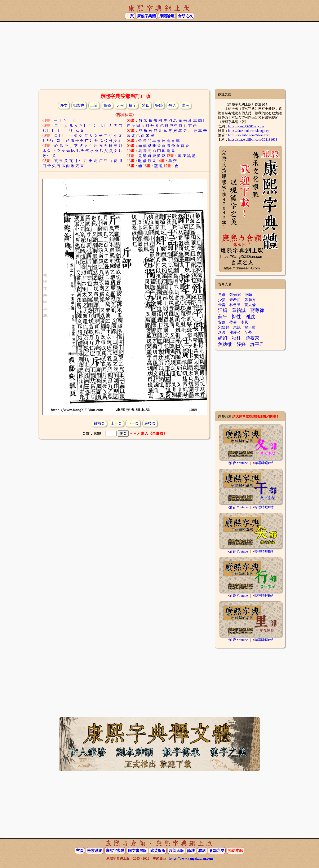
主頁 (130, 16)
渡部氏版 (176, 851)
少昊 (222, 300)
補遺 (172, 105)
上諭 (94, 105)
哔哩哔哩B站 (264, 463)
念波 (222, 332)
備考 (185, 105)
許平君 (257, 344)
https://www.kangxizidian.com (191, 858)
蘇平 (223, 317)
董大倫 (250, 305)
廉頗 (248, 295)
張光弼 (235, 295)
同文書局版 (137, 851)
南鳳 (244, 322)
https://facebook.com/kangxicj (248, 131)
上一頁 (116, 423)
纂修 (107, 105)
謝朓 (250, 317)
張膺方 (250, 300)
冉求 (222, 295)
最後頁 (150, 423)
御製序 (79, 105)
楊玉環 (250, 327)
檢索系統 (95, 851)
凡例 (120, 105)
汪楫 (223, 310)
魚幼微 (225, 344)
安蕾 (222, 322)
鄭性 (236, 317)
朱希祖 (235, 300)
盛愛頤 (235, 332)
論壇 (191, 851)
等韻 (159, 105)
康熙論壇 (167, 16)
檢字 (133, 105)
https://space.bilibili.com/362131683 (253, 139)
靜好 (241, 344)
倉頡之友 (185, 16)
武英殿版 (158, 851)
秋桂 (236, 338)
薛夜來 (253, 338)
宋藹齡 (224, 327)
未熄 (237, 327)
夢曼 (233, 322)
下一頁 (133, 423)
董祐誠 (239, 310)
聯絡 (202, 851)
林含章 (235, 305)
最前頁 (99, 423)
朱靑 (222, 305)
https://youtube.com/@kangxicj (249, 135)
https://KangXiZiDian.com (246, 126)
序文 (64, 105)
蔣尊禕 (257, 310)
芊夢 (248, 332)
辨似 (146, 105)
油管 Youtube (239, 463)
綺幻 (223, 338)
